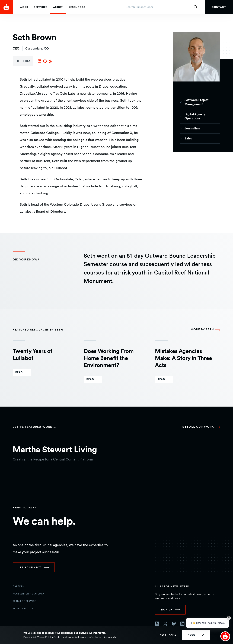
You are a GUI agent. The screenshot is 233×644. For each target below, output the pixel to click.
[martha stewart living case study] (116, 451)
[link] (219, 7)
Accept (193, 635)
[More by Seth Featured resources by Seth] (205, 330)
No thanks (168, 635)
